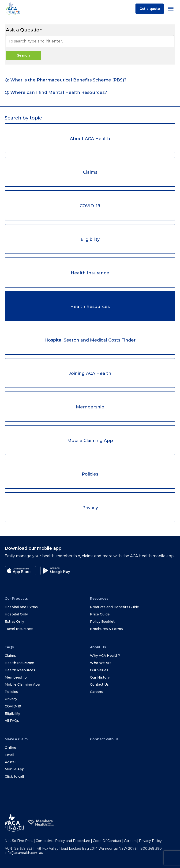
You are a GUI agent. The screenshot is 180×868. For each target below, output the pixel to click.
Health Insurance (90, 273)
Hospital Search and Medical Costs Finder (90, 340)
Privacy (90, 508)
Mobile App (15, 769)
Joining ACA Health (90, 373)
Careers (97, 692)
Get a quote (150, 9)
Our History (100, 677)
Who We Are (101, 663)
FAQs (9, 647)
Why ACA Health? (105, 656)
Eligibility (90, 239)
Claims (90, 172)
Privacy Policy (150, 841)
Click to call (14, 776)
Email (9, 755)
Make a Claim (16, 739)
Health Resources (90, 307)
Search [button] (23, 55)
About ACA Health (90, 139)
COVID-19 (90, 206)
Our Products (16, 599)
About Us (98, 647)
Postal (10, 762)
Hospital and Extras (21, 607)
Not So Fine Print (19, 841)
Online (10, 748)
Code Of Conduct (107, 841)
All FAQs (12, 721)
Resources (99, 599)
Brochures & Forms (106, 629)
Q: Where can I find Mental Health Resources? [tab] (56, 92)
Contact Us (99, 684)
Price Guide (100, 614)
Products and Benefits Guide (114, 607)
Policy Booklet (102, 622)
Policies (90, 474)
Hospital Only (16, 614)
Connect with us (104, 739)
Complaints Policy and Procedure (63, 841)
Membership (90, 407)
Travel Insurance (19, 629)
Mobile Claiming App (90, 441)
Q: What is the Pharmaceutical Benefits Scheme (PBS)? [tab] (66, 80)
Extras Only (14, 622)
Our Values (99, 670)
